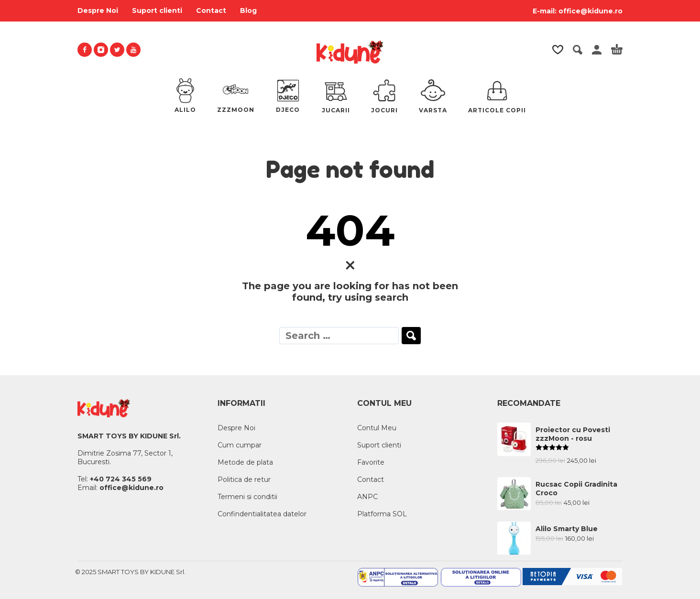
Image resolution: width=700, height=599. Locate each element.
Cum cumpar (240, 445)
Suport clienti (157, 11)
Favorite (371, 462)
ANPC (367, 497)
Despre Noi (98, 11)
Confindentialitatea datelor (262, 514)
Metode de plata (245, 462)
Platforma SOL (382, 514)
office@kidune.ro (591, 11)
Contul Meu (377, 428)
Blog (248, 11)
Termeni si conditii (247, 497)
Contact (211, 11)
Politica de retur (244, 479)
